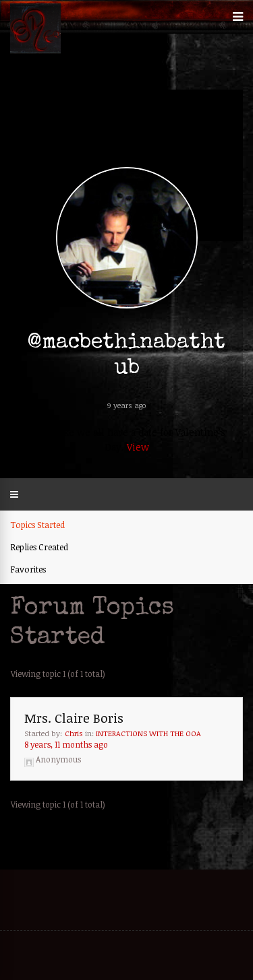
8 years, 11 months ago (66, 744)
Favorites (28, 569)
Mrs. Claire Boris (74, 718)
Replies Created (39, 547)
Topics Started (37, 525)
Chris (74, 733)
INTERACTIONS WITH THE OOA (148, 733)
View (138, 447)
